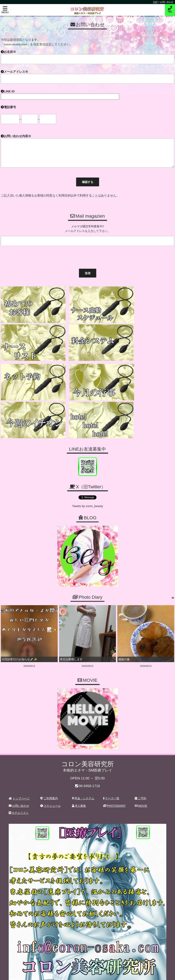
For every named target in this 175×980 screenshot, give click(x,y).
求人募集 (79, 788)
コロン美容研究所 (87, 8)
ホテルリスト (19, 795)
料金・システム (83, 780)
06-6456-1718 (89, 768)
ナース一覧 (111, 780)
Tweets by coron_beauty (88, 488)
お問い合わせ (19, 788)
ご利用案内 (49, 780)
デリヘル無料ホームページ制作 (109, 974)
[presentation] (30, 256)
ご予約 (141, 780)
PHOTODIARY (114, 788)
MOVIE (141, 788)
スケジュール (50, 788)
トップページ (19, 781)
